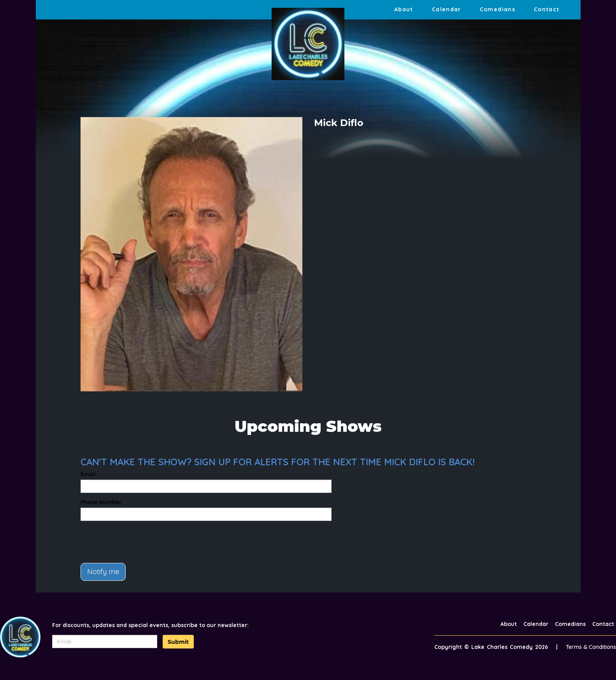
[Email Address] (105, 641)
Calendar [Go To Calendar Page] (447, 9)
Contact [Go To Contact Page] (547, 9)
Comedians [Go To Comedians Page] (498, 9)
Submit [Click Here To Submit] (178, 642)
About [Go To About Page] (404, 9)
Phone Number (101, 502)
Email (88, 474)
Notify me (103, 572)
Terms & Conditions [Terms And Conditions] (591, 647)
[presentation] (140, 542)
